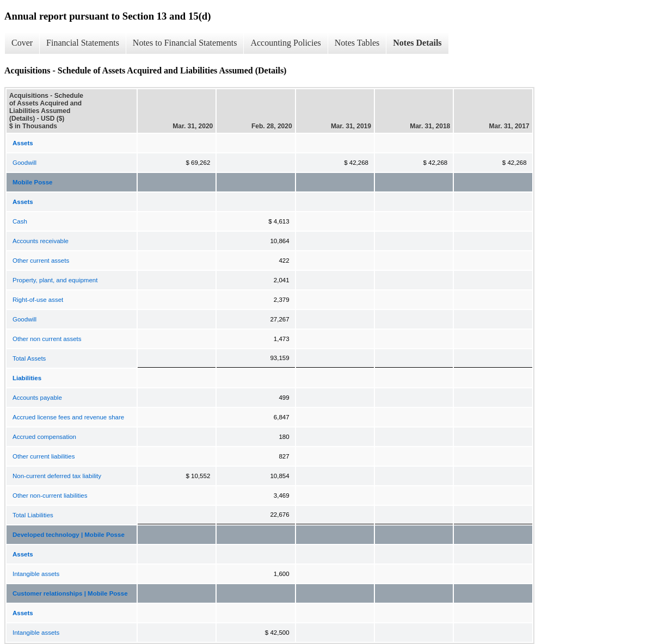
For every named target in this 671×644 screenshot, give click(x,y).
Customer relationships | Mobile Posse (70, 593)
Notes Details (417, 43)
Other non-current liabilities (50, 496)
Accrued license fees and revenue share (68, 417)
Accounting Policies (285, 43)
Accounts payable (37, 398)
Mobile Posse (33, 182)
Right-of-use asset (38, 300)
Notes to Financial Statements (185, 43)
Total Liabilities (33, 515)
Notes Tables (357, 43)
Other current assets (41, 261)
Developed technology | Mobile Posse (69, 535)
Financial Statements (83, 43)
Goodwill (24, 163)
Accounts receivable (41, 241)
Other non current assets (47, 339)
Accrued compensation (44, 437)
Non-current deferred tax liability (57, 476)
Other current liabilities (44, 456)
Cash (20, 221)
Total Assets (29, 358)
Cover (22, 43)
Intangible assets (36, 574)
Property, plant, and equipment (55, 280)
